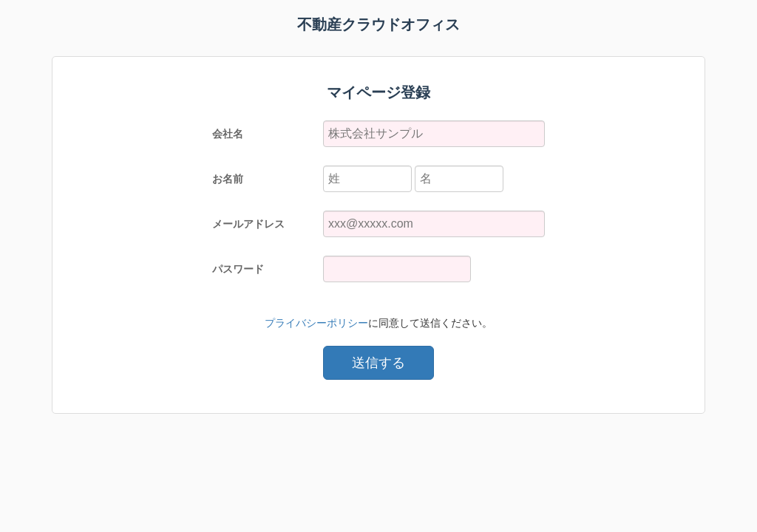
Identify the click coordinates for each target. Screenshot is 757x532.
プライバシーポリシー (316, 323)
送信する (378, 363)
